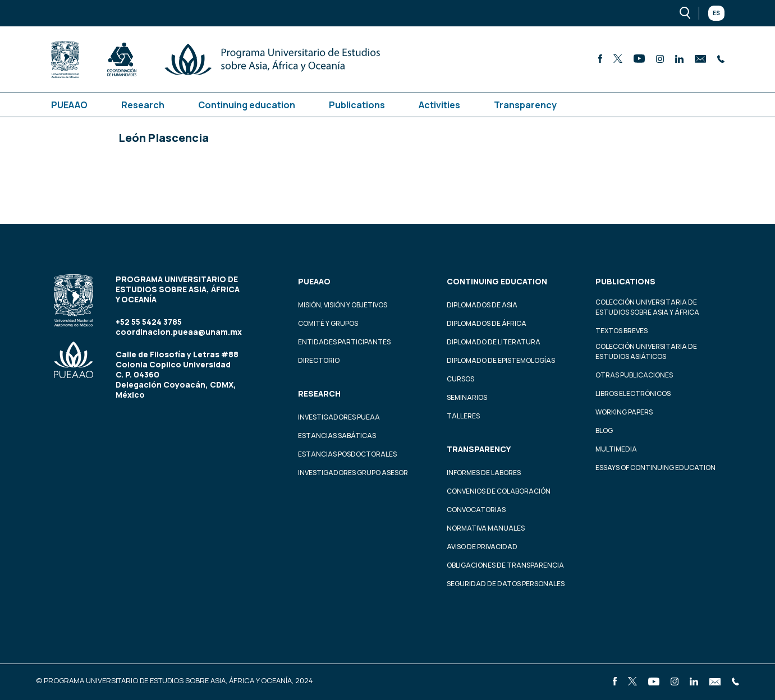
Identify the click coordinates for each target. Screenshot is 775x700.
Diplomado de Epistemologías (501, 360)
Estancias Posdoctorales (347, 454)
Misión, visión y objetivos (343, 305)
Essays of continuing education (655, 468)
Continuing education (247, 105)
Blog (604, 430)
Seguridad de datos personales (506, 584)
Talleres (463, 416)
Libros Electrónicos (633, 393)
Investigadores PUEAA (339, 417)
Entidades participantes (344, 342)
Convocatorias (476, 510)
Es (716, 13)
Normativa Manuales (486, 528)
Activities (439, 105)
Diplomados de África (487, 323)
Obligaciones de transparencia (505, 565)
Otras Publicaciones (634, 375)
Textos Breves (622, 331)
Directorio (319, 360)
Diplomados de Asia (482, 305)
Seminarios (467, 397)
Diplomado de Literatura (494, 342)
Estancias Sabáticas (337, 436)
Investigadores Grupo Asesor (353, 473)
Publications (357, 105)
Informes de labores (484, 473)
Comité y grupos (328, 323)
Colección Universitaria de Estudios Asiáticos (646, 351)
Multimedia (616, 449)
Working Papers (624, 412)
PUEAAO (69, 105)
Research (143, 105)
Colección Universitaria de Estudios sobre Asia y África (647, 307)
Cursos (460, 379)
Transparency (525, 105)
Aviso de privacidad (482, 547)
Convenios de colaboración (499, 491)
